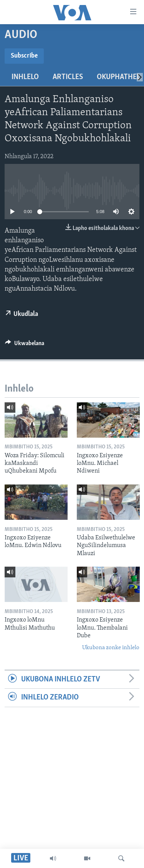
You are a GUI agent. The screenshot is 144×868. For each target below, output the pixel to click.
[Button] (25, 345)
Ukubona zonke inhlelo (111, 648)
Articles (68, 77)
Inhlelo (25, 77)
